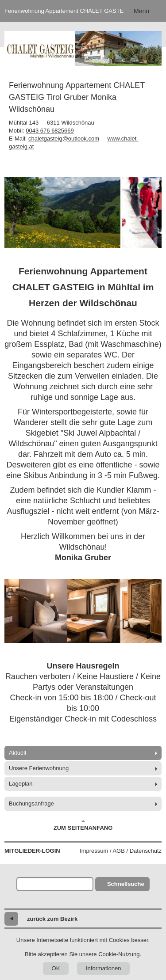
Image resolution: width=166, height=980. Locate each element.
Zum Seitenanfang (83, 825)
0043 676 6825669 (50, 131)
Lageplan (21, 784)
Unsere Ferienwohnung (39, 768)
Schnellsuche (126, 884)
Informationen (104, 968)
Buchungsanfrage (31, 803)
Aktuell (17, 753)
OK (56, 968)
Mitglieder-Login (32, 851)
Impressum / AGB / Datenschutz (121, 851)
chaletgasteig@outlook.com (64, 139)
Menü (141, 11)
